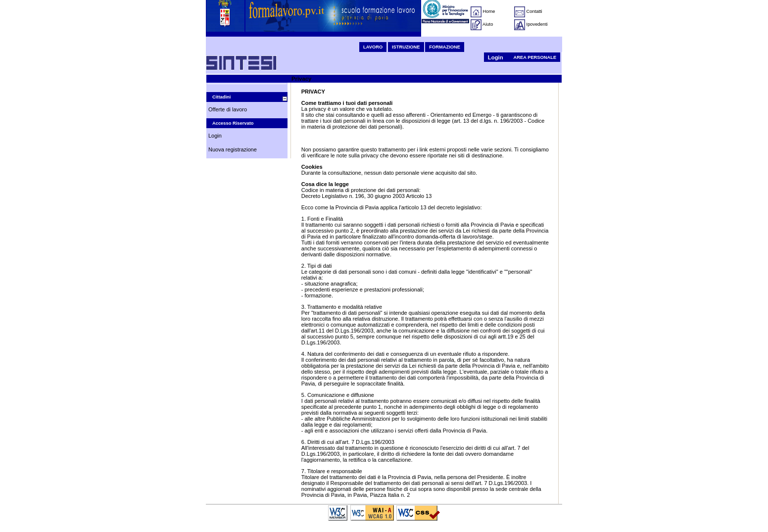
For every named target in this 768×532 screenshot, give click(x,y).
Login (496, 57)
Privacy (301, 79)
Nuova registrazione (233, 149)
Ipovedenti (537, 24)
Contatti (534, 11)
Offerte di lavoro (228, 109)
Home (489, 11)
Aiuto (488, 24)
